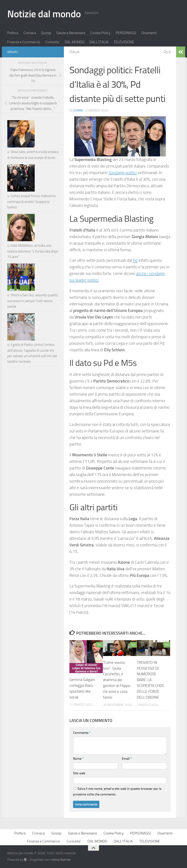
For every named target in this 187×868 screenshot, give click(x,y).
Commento (82, 733)
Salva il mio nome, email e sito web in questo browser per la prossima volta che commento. (117, 792)
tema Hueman (61, 860)
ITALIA (74, 52)
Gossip (46, 33)
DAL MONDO (75, 42)
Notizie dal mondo (44, 14)
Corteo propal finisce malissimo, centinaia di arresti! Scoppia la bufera (32, 249)
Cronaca (30, 33)
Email (127, 759)
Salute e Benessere (71, 33)
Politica (13, 33)
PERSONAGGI (126, 33)
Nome (78, 759)
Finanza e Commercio (24, 42)
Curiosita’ (52, 42)
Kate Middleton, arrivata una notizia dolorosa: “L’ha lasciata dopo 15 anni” (33, 322)
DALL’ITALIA (99, 42)
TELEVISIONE (124, 42)
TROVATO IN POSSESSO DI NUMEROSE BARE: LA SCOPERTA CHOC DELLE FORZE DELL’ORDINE (151, 680)
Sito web (79, 773)
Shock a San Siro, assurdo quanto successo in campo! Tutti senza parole (33, 396)
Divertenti (149, 33)
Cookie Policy (100, 33)
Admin (78, 110)
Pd (135, 260)
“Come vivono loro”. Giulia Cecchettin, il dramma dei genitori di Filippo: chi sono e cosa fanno (117, 680)
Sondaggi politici (123, 173)
